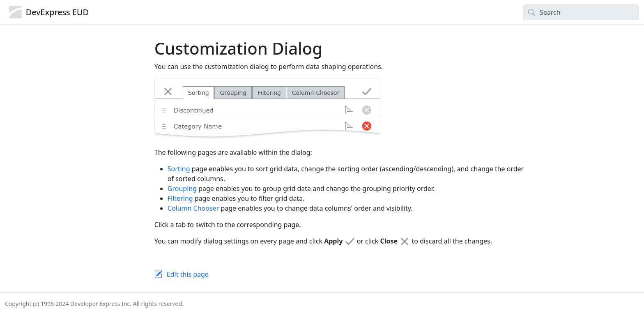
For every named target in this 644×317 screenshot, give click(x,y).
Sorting (179, 169)
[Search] (581, 12)
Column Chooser (193, 208)
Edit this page (188, 274)
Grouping (182, 188)
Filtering (180, 198)
